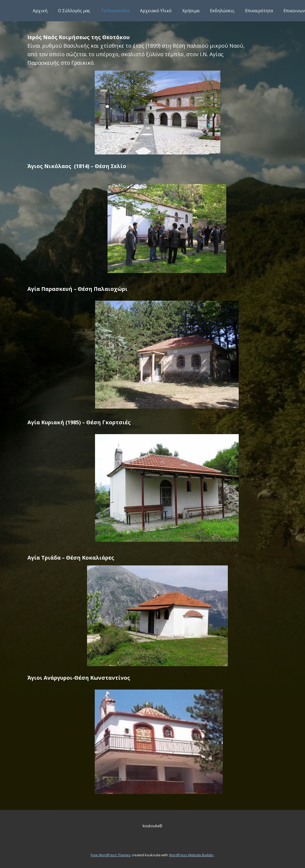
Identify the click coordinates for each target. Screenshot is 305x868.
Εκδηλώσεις (222, 11)
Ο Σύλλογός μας (74, 11)
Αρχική (40, 11)
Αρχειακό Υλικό (156, 11)
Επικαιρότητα (259, 11)
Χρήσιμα (191, 11)
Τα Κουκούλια (115, 11)
